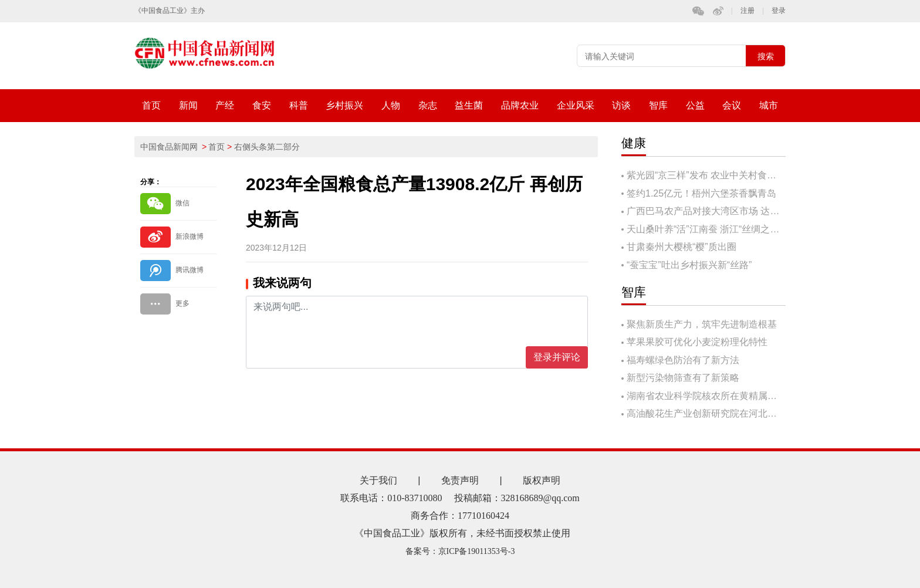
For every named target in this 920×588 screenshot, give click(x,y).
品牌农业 (520, 105)
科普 (299, 105)
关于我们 (378, 480)
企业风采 (576, 105)
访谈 (621, 105)
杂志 (428, 105)
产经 (225, 105)
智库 (658, 105)
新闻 (188, 105)
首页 (151, 105)
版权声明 (542, 480)
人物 (391, 105)
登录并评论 (557, 357)
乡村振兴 (344, 105)
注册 (747, 11)
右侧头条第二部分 (267, 147)
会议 (732, 105)
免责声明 (460, 480)
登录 (779, 11)
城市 (769, 105)
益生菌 (469, 105)
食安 (262, 105)
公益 (695, 105)
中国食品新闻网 (169, 147)
